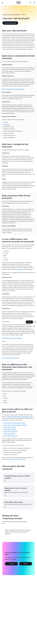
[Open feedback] (35, 322)
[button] (10, 23)
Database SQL (7, 125)
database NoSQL (22, 269)
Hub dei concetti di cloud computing (11, 14)
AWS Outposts (5, 420)
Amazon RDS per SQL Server (10, 436)
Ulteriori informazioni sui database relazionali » (13, 89)
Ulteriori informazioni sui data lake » (11, 358)
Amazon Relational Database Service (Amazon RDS (20, 417)
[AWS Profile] (34, 3)
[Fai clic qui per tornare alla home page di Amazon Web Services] (18, 3)
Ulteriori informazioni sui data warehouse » (12, 338)
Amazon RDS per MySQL (9, 427)
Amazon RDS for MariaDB (10, 429)
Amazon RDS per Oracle (9, 434)
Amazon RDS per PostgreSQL (11, 431)
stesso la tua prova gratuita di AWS (17, 459)
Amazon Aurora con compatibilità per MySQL (14, 423)
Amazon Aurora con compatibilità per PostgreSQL (15, 425)
